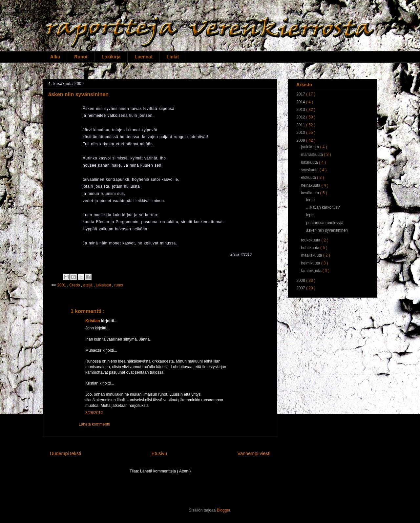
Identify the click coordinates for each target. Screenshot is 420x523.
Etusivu (159, 453)
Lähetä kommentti (94, 424)
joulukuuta (310, 147)
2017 (301, 94)
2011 (301, 125)
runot (119, 285)
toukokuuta (311, 240)
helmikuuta (311, 263)
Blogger (224, 510)
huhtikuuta (311, 248)
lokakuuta (310, 162)
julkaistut (104, 285)
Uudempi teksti (65, 453)
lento (310, 200)
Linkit (173, 57)
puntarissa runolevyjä (325, 223)
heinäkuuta (311, 185)
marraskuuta (312, 155)
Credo (75, 285)
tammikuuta (312, 271)
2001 (62, 285)
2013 (301, 110)
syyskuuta (310, 170)
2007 (301, 288)
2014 (301, 102)
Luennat (143, 57)
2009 (301, 140)
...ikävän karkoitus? (323, 207)
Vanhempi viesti (254, 453)
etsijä (88, 285)
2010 (301, 133)
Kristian (93, 321)
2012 (301, 117)
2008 (301, 281)
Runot (81, 57)
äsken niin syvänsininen (327, 230)
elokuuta (309, 178)
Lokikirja (111, 57)
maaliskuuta (312, 255)
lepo (310, 215)
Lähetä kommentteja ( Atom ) (165, 471)
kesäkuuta (310, 193)
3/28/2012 (94, 413)
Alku (55, 57)
